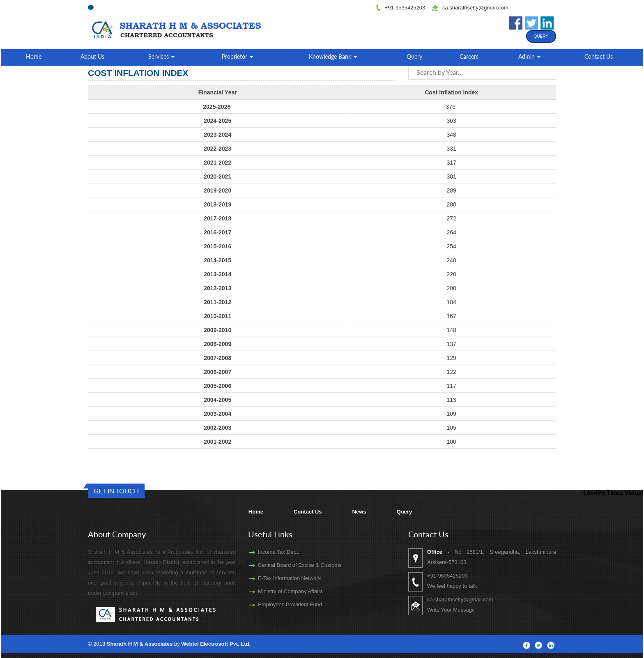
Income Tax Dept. (267, 552)
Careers (469, 56)
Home (34, 56)
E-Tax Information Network (277, 578)
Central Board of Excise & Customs (288, 565)
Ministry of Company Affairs (278, 591)
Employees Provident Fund (278, 604)
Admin (529, 56)
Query (541, 36)
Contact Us (599, 56)
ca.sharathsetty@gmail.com (475, 8)
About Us (92, 56)
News (359, 512)
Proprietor (237, 56)
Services (161, 56)
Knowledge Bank (333, 56)
